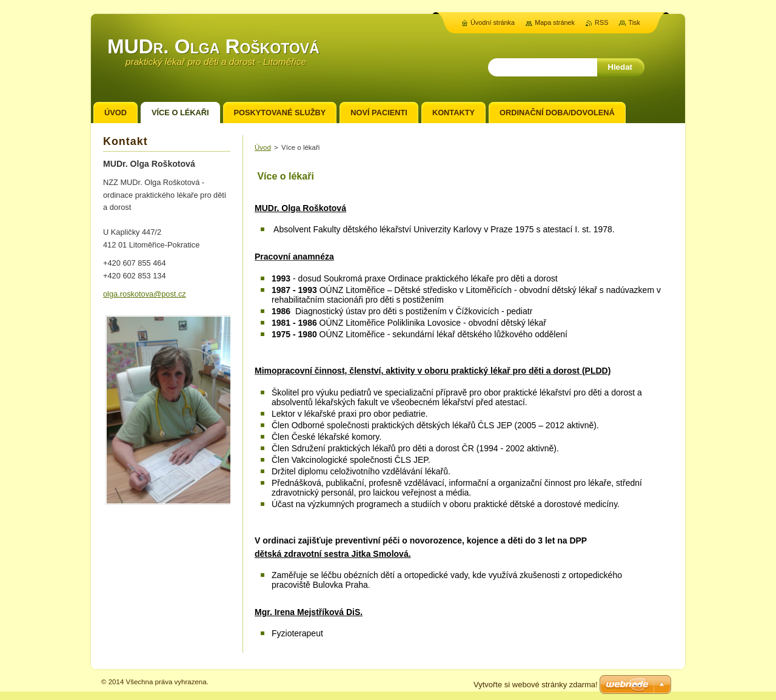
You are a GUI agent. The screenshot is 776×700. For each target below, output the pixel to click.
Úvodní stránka (493, 22)
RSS (601, 22)
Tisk (634, 22)
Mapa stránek (555, 22)
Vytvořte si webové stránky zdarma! (536, 685)
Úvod (263, 147)
